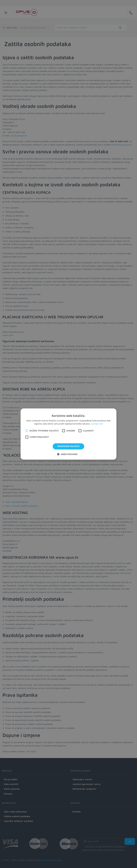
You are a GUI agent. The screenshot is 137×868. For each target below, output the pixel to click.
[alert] (68, 434)
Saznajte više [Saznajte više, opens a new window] (97, 424)
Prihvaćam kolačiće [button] (69, 446)
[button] (68, 454)
